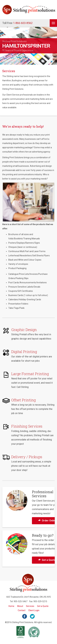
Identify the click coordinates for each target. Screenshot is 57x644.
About (20, 606)
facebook (25, 616)
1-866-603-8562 (17, 23)
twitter (32, 616)
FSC (21, 632)
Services (30, 606)
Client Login (34, 610)
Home (11, 606)
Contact (22, 610)
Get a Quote (43, 606)
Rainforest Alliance (34, 632)
